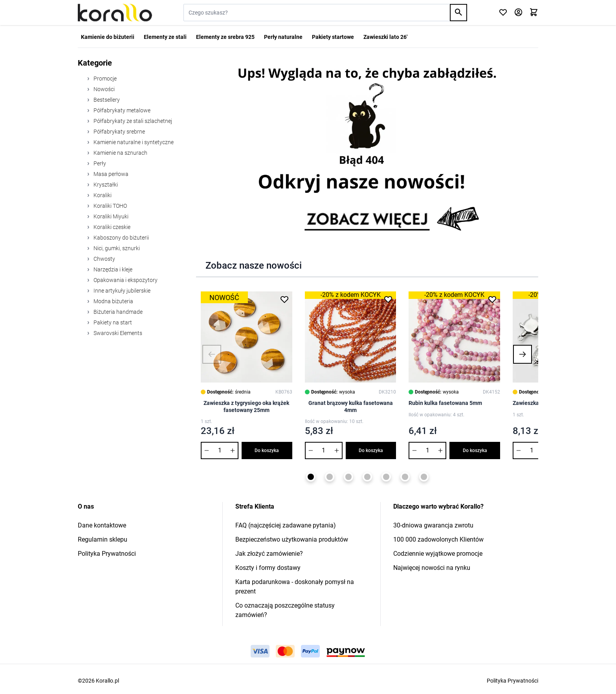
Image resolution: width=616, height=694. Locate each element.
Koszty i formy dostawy (268, 568)
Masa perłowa (110, 174)
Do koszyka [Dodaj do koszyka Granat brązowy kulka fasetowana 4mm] (371, 450)
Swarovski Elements (117, 333)
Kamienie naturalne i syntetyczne (133, 142)
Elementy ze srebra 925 (225, 37)
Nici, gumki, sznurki (116, 248)
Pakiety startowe (333, 37)
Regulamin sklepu (103, 539)
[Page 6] (405, 477)
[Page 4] (367, 477)
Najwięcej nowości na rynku (432, 568)
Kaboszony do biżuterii (121, 238)
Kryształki (105, 185)
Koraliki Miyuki (110, 216)
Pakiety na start (112, 322)
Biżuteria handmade (117, 312)
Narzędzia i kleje (112, 269)
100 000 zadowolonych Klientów (438, 539)
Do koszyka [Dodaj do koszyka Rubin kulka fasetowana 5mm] (475, 450)
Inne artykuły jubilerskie (121, 291)
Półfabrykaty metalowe (121, 110)
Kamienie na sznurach (120, 153)
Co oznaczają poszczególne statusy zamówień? (285, 610)
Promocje (104, 79)
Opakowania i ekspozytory (125, 280)
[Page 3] (348, 477)
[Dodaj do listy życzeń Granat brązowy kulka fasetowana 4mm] (388, 299)
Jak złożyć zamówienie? (269, 554)
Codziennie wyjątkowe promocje (438, 554)
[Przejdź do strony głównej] (115, 13)
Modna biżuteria (113, 301)
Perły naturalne (283, 37)
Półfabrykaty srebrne (119, 132)
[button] (212, 354)
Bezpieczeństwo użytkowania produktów (292, 539)
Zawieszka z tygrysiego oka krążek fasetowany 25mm (246, 407)
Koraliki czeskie (111, 227)
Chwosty (104, 259)
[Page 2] (330, 477)
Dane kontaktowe (102, 525)
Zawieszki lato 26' (385, 37)
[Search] (458, 13)
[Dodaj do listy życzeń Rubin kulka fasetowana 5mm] (492, 299)
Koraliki (102, 195)
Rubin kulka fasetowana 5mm (445, 403)
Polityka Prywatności (107, 554)
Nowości (104, 89)
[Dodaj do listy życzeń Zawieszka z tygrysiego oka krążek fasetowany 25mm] (284, 299)
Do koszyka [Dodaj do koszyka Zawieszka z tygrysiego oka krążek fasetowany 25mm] (267, 450)
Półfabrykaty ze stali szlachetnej (132, 121)
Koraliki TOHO (110, 206)
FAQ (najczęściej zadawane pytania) (286, 525)
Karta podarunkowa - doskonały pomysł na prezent (295, 587)
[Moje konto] (518, 13)
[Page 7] (424, 477)
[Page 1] (311, 477)
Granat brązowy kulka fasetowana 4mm (351, 407)
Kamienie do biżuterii (108, 37)
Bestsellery (106, 100)
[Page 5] (386, 477)
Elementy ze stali (165, 37)
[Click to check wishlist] (503, 13)
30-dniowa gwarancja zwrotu (433, 525)
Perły (99, 163)
